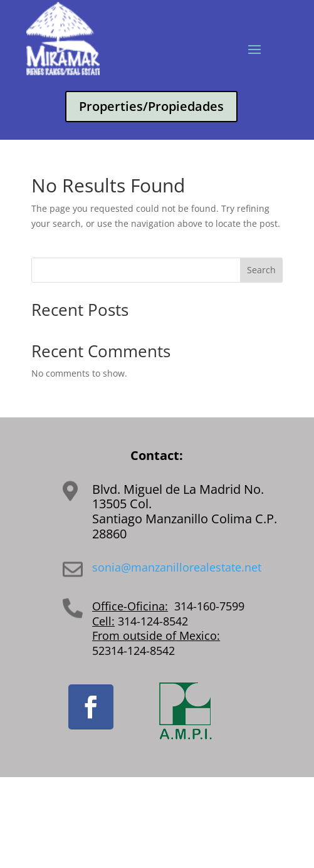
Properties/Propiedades (151, 106)
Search (261, 270)
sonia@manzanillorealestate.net (177, 567)
